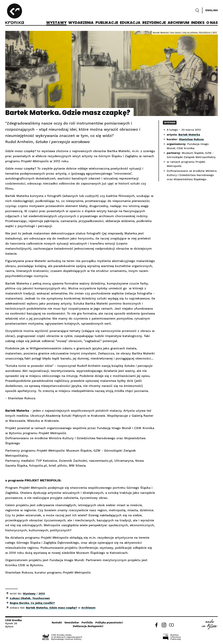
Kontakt (57, 623)
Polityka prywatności (109, 623)
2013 (42, 594)
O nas (212, 23)
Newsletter (72, 623)
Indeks (198, 23)
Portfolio (87, 623)
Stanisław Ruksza (191, 139)
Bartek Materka (189, 135)
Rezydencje (154, 23)
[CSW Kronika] (15, 14)
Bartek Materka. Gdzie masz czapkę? (52, 608)
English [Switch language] (212, 10)
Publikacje (107, 23)
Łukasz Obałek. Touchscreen (30, 598)
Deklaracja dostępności (88, 626)
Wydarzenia (81, 23)
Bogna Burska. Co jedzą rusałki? (32, 603)
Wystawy (56, 23)
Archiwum (178, 23)
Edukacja (130, 23)
